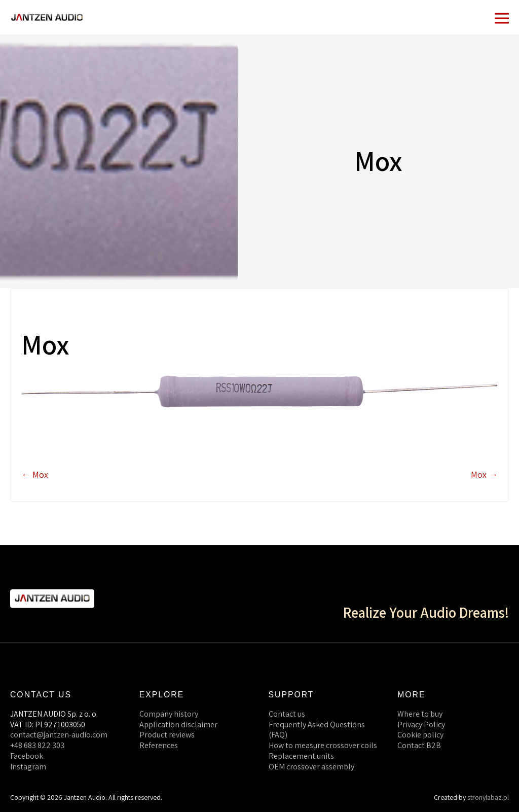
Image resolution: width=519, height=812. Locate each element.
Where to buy (420, 714)
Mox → (484, 474)
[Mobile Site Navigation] (502, 17)
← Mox (35, 474)
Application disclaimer (178, 725)
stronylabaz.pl (488, 797)
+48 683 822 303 (37, 745)
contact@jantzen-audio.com (59, 735)
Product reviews (167, 735)
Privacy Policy (421, 725)
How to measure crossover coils (323, 745)
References (159, 745)
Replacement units (301, 756)
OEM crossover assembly (311, 767)
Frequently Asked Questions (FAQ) (317, 730)
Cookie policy (420, 735)
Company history (169, 714)
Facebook (27, 756)
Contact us (287, 714)
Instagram (28, 767)
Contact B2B (419, 745)
